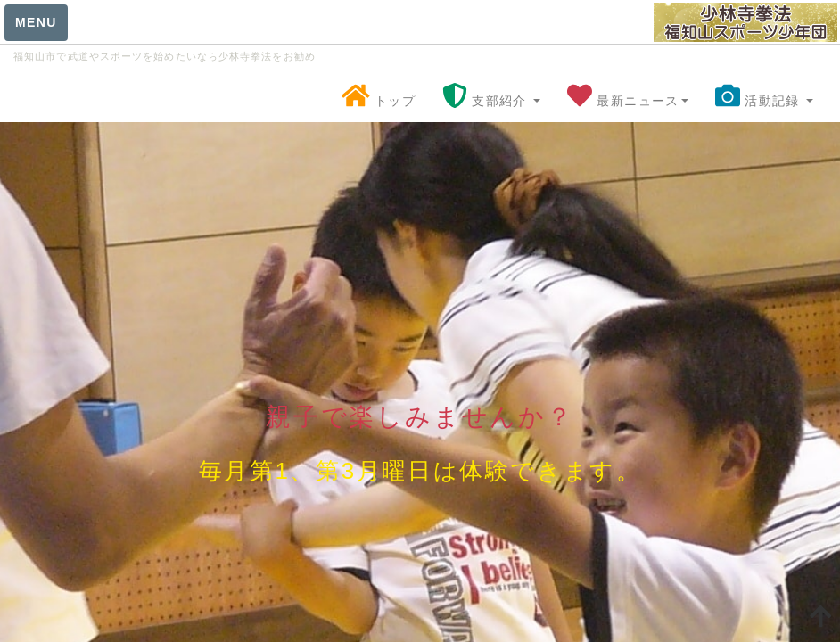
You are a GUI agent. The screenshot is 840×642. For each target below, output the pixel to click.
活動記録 (764, 100)
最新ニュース (628, 100)
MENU (36, 22)
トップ (379, 100)
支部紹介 (491, 100)
